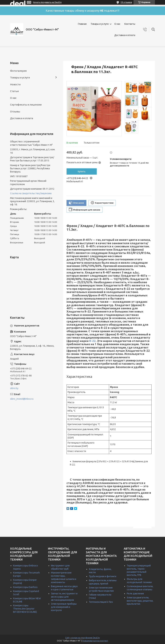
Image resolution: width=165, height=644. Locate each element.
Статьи (14, 91)
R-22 (92, 341)
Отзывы (15, 111)
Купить (82, 171)
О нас (117, 24)
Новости (15, 84)
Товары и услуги (100, 24)
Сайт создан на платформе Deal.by (82, 638)
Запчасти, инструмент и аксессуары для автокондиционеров (64, 597)
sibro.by (14, 388)
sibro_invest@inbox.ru (22, 399)
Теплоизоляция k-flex (101, 602)
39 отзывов (126, 2)
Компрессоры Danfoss (25, 587)
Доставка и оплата (125, 35)
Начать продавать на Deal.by (47, 2)
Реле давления (135, 594)
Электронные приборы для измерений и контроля (64, 607)
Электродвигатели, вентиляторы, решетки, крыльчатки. (140, 601)
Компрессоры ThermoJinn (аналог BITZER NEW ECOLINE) (25, 609)
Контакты (130, 24)
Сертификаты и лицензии (26, 105)
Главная (82, 24)
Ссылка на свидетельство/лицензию (31, 193)
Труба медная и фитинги (103, 576)
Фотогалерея (18, 71)
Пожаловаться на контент (95, 641)
